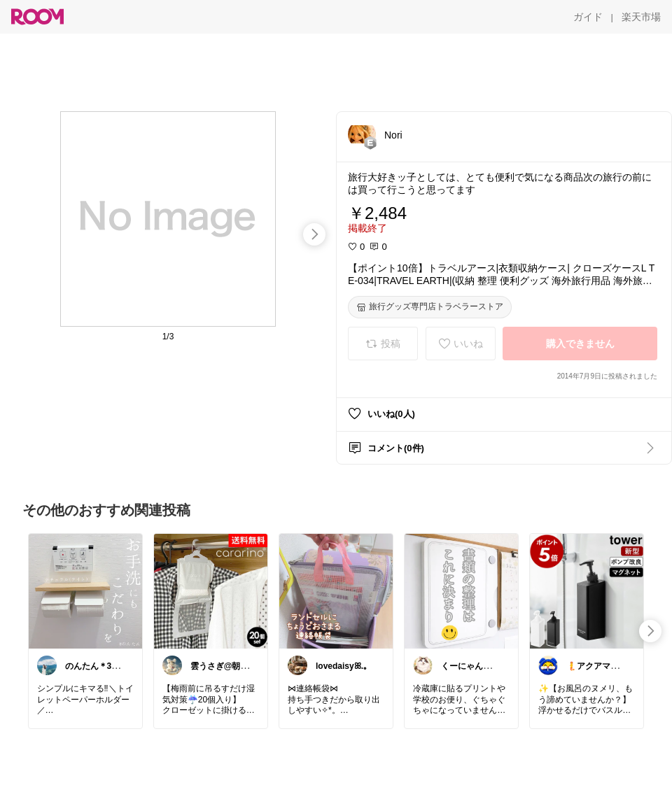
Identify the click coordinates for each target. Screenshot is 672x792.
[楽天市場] (641, 17)
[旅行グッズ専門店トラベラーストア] (430, 307)
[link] (85, 591)
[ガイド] (588, 17)
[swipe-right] (314, 234)
